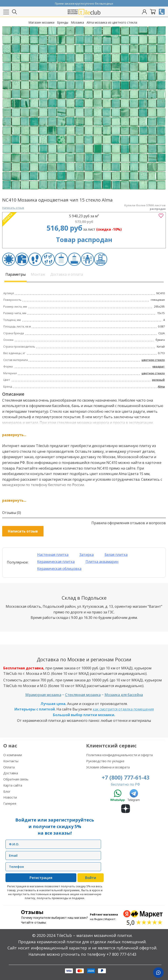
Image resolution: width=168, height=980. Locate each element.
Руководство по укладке (105, 761)
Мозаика (77, 22)
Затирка (87, 555)
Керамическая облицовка (59, 569)
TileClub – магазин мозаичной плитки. (94, 935)
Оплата (9, 767)
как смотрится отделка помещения (123, 709)
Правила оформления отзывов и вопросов (129, 523)
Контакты (11, 761)
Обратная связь (16, 779)
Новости (10, 797)
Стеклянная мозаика (83, 695)
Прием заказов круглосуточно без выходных (84, 4)
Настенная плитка (53, 555)
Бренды (63, 22)
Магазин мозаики (41, 22)
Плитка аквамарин (102, 562)
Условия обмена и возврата (108, 767)
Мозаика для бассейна (124, 695)
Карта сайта (13, 785)
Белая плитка (116, 555)
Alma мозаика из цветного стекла (112, 22)
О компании (13, 755)
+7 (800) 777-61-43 (126, 777)
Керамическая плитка (56, 562)
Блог (7, 791)
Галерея (10, 803)
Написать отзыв (13, 208)
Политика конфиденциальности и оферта (119, 755)
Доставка (11, 773)
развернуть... (14, 435)
